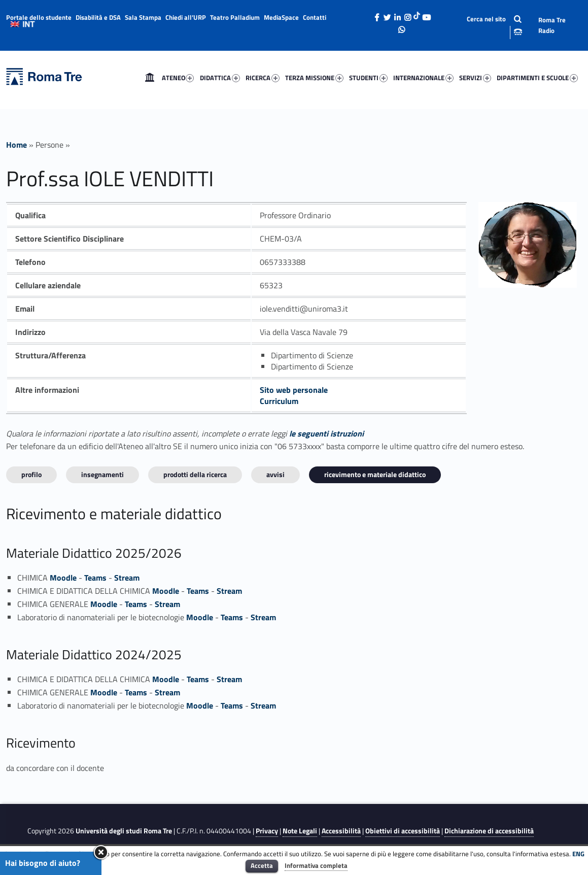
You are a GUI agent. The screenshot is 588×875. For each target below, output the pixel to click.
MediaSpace (281, 17)
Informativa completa (316, 865)
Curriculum (279, 401)
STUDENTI (368, 78)
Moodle (63, 578)
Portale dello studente (39, 17)
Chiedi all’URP (186, 17)
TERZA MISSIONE (314, 78)
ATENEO (178, 78)
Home (150, 78)
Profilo (31, 474)
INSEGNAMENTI (102, 474)
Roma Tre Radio (552, 25)
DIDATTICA (220, 78)
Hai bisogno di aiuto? (43, 863)
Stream (127, 578)
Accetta (262, 865)
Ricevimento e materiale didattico (375, 474)
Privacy (267, 831)
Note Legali (300, 831)
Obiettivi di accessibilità (403, 831)
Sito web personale (294, 390)
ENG (578, 854)
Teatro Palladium (235, 17)
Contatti (315, 17)
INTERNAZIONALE (423, 78)
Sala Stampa (143, 17)
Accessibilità (341, 831)
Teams (95, 578)
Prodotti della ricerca (195, 474)
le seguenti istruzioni (326, 433)
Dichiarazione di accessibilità (489, 831)
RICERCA (263, 78)
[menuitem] (150, 78)
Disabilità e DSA (98, 17)
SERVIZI (475, 78)
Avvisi (275, 474)
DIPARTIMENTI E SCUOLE (537, 78)
